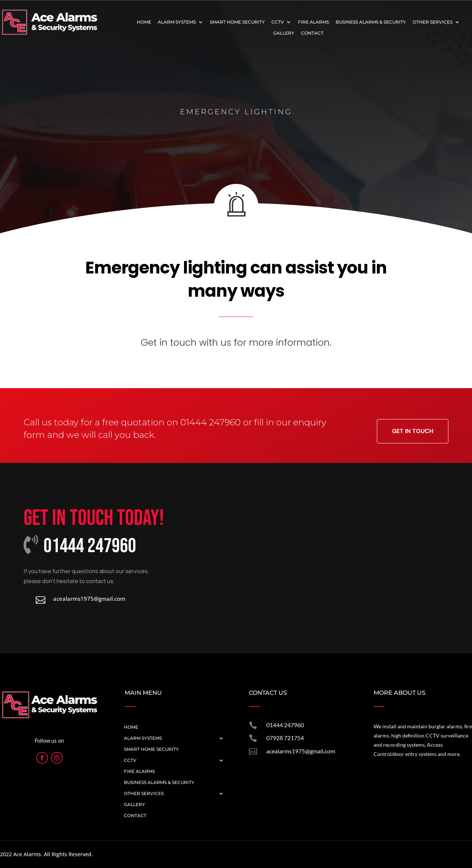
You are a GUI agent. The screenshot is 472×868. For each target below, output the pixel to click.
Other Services (433, 22)
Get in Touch (413, 431)
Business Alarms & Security (371, 22)
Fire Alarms (313, 22)
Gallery (284, 33)
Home (144, 22)
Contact (312, 33)
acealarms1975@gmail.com (301, 751)
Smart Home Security (237, 22)
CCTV (278, 22)
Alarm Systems (177, 22)
